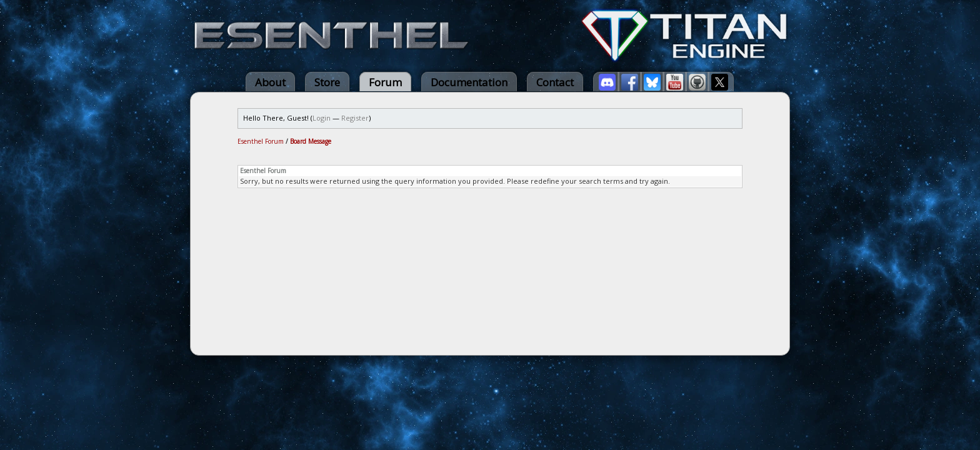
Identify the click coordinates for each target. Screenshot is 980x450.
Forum (385, 82)
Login (322, 118)
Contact (555, 82)
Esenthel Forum (261, 141)
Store (327, 82)
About (270, 82)
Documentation (469, 82)
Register (355, 118)
